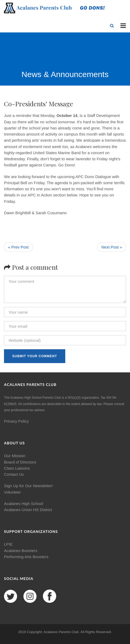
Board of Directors (20, 462)
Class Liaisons (17, 468)
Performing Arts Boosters (26, 557)
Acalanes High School (24, 504)
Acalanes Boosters (21, 551)
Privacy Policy (16, 421)
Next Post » (112, 247)
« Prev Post (18, 247)
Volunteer (12, 492)
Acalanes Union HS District (28, 510)
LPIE (8, 544)
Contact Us (14, 474)
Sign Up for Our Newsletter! (28, 486)
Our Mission (15, 456)
